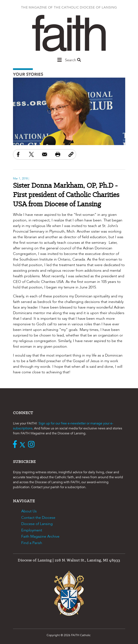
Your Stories (28, 74)
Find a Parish (32, 543)
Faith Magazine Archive (40, 536)
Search (73, 60)
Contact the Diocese (38, 518)
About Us (29, 511)
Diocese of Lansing (37, 524)
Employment (32, 530)
